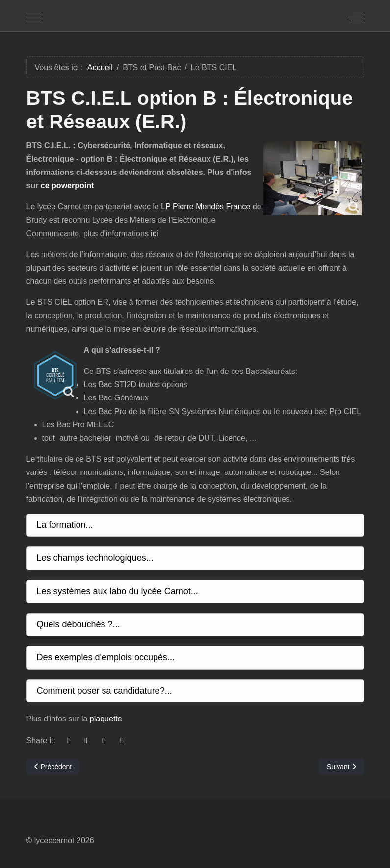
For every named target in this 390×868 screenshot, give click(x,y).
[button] (195, 525)
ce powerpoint (67, 186)
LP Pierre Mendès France (206, 207)
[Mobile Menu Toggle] (34, 16)
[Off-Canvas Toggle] (356, 16)
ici (154, 234)
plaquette (106, 719)
